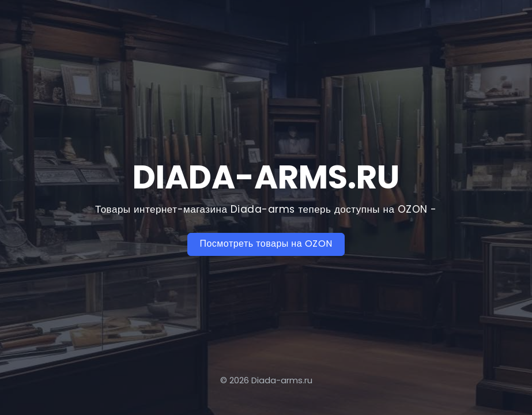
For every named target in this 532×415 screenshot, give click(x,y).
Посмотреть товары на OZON (266, 244)
